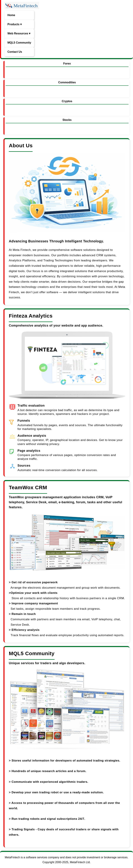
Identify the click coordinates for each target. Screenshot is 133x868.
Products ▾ (15, 24)
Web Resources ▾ (19, 33)
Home (11, 15)
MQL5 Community (19, 43)
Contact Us (15, 52)
